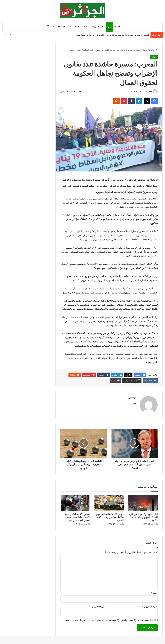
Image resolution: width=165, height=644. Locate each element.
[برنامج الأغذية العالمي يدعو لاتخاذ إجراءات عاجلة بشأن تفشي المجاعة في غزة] (75, 503)
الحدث (117, 27)
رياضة (93, 27)
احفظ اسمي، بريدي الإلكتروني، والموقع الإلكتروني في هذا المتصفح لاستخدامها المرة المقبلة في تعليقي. (110, 620)
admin (149, 92)
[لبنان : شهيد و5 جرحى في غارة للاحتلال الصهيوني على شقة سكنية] (143, 503)
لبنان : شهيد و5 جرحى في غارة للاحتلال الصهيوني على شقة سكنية (143, 517)
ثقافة (85, 27)
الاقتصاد (102, 27)
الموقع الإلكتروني (99, 607)
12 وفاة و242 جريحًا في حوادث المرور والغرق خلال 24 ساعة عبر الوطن (118, 35)
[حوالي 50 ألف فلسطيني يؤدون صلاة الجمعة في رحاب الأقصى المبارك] (109, 503)
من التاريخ (68, 27)
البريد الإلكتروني (150, 607)
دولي (110, 27)
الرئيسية (153, 50)
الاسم (154, 593)
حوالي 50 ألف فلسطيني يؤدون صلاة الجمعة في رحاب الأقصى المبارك (109, 517)
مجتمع (78, 27)
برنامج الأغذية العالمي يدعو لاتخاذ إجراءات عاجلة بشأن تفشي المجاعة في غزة (77, 517)
